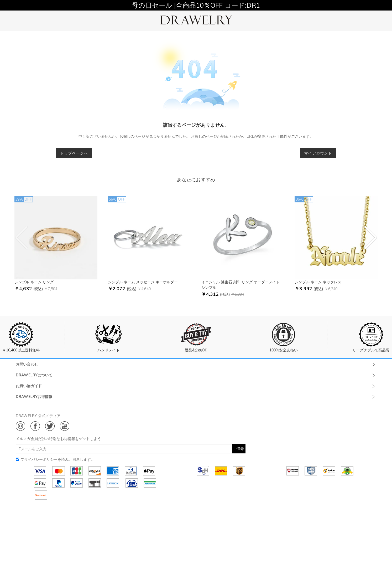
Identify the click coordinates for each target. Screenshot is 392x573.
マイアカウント (318, 153)
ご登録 (239, 449)
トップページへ (74, 153)
